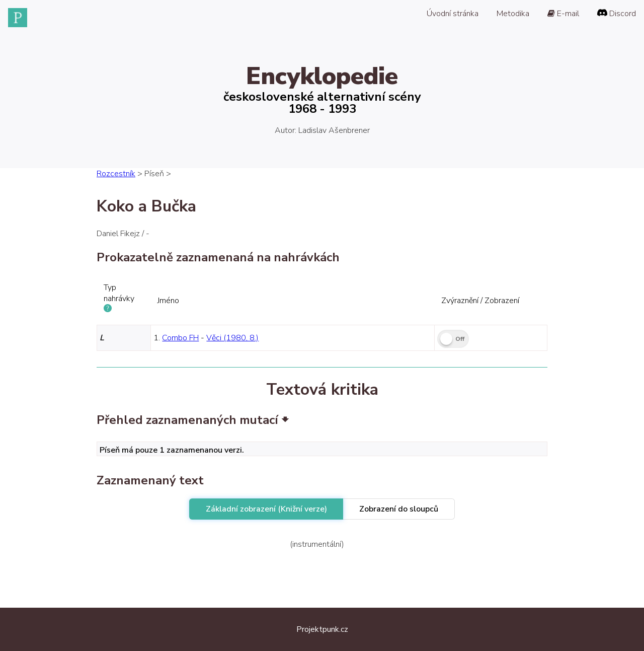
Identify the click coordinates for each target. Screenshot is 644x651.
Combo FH (180, 338)
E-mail (563, 14)
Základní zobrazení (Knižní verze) (266, 509)
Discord (617, 14)
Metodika (513, 14)
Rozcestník (116, 174)
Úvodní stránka (453, 14)
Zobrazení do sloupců (399, 509)
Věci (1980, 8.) (232, 338)
